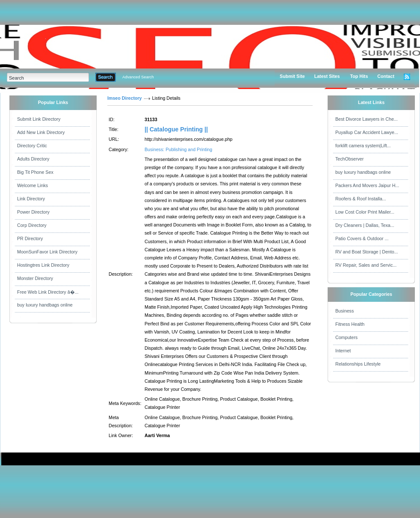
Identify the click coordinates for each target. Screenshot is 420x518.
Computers (346, 337)
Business (345, 311)
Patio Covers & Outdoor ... (362, 238)
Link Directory (31, 199)
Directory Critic (32, 146)
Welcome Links (33, 185)
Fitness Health (350, 324)
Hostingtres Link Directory (43, 265)
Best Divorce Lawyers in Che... (367, 119)
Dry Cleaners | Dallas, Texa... (365, 225)
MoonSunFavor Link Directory (47, 252)
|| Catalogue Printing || (176, 129)
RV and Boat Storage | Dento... (367, 252)
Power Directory (33, 212)
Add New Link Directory (41, 132)
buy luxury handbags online (45, 305)
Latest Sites (327, 76)
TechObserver (349, 159)
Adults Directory (33, 159)
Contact (386, 76)
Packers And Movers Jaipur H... (367, 185)
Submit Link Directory (39, 119)
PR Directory (30, 238)
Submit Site (292, 76)
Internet (343, 351)
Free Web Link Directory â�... (48, 292)
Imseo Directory (125, 98)
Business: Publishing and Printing (178, 149)
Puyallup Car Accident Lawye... (367, 132)
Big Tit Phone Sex (35, 172)
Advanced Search (138, 77)
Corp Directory (32, 225)
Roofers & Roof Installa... (361, 199)
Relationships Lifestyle (358, 364)
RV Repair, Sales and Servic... (366, 265)
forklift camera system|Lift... (363, 146)
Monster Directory (35, 278)
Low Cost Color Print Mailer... (365, 212)
